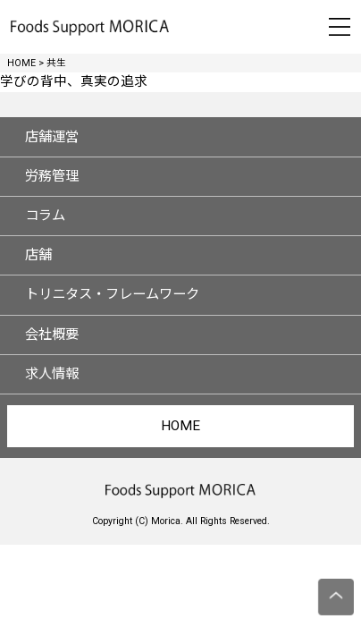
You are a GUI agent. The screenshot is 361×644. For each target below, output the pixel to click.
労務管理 (52, 176)
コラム (45, 216)
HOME (180, 426)
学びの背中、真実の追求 (74, 82)
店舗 (38, 255)
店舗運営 (52, 137)
